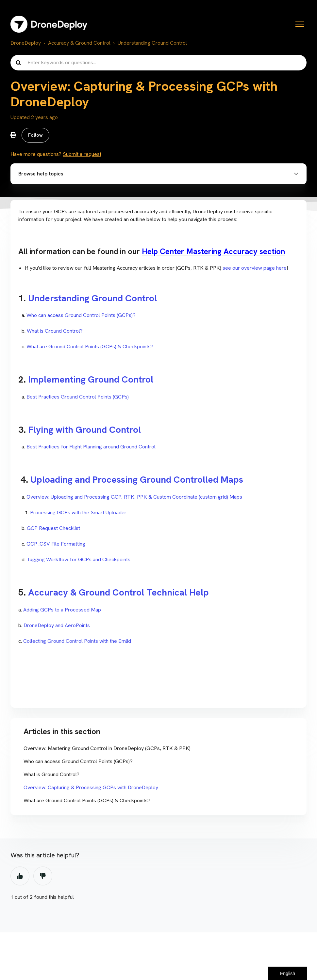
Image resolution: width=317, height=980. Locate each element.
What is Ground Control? (55, 332)
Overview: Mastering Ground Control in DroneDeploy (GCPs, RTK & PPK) (107, 749)
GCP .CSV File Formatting (55, 544)
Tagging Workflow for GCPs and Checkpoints (79, 560)
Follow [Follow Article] (36, 135)
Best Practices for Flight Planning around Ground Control (91, 448)
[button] (158, 174)
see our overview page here (255, 269)
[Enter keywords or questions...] (158, 63)
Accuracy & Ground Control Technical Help (120, 593)
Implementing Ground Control (91, 380)
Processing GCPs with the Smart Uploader (78, 513)
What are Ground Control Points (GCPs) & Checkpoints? (90, 347)
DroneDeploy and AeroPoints (57, 626)
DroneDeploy (26, 43)
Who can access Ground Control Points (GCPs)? (81, 316)
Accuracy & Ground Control (79, 43)
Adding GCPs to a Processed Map (62, 610)
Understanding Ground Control (152, 43)
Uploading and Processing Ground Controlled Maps (138, 480)
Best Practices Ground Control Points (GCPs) (78, 397)
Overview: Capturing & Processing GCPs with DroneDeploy (91, 788)
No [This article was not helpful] (43, 877)
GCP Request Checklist (53, 529)
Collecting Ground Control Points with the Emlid (77, 642)
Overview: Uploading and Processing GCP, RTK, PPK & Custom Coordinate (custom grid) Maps (134, 498)
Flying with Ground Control (86, 430)
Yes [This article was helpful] (20, 877)
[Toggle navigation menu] (300, 24)
